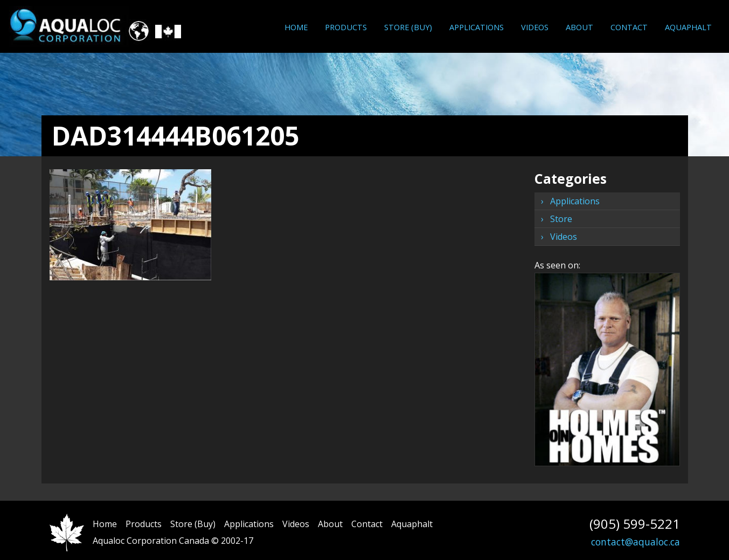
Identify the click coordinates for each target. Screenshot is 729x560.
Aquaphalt (688, 27)
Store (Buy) (408, 27)
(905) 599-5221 (635, 524)
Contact (629, 27)
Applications (477, 27)
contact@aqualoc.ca (636, 542)
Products (346, 27)
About (579, 27)
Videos (535, 27)
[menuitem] (296, 27)
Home (296, 27)
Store (561, 219)
